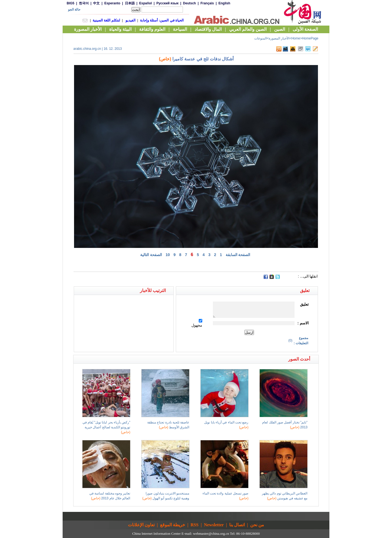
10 (168, 255)
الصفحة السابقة (238, 255)
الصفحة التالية (151, 255)
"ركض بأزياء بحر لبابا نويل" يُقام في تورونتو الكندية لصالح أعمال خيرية (106, 427)
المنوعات (261, 38)
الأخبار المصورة (279, 38)
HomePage (310, 38)
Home (296, 38)
